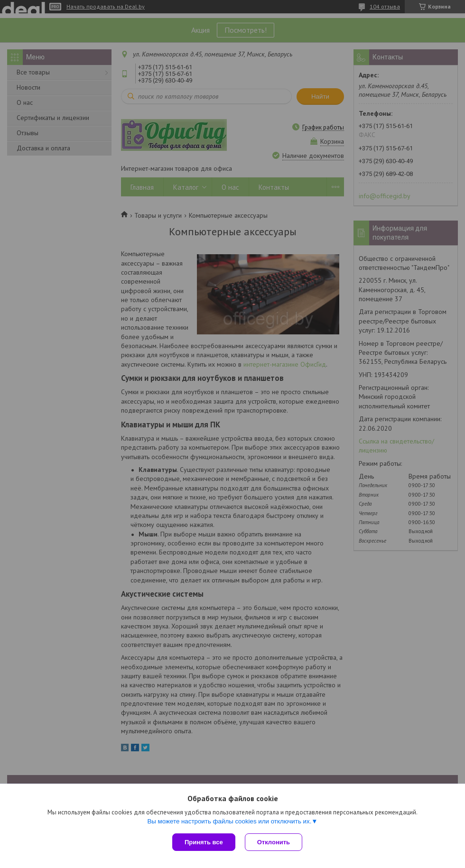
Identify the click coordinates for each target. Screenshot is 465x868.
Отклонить (274, 842)
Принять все (204, 842)
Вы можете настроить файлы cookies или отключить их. (229, 821)
